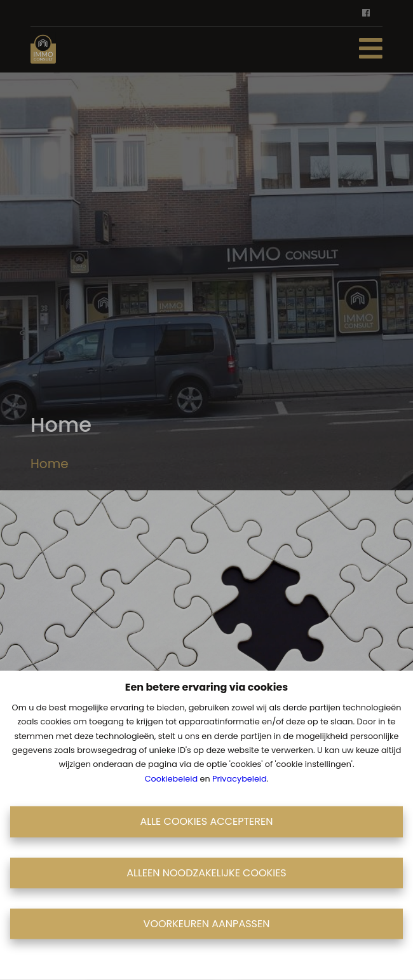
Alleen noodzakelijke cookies (207, 872)
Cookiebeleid (171, 778)
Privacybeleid (240, 778)
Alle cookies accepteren (207, 821)
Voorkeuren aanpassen (207, 924)
